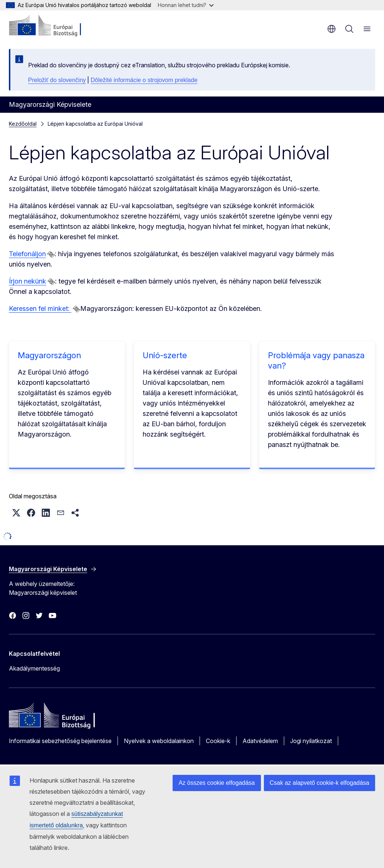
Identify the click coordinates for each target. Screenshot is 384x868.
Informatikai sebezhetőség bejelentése (60, 741)
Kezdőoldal (23, 124)
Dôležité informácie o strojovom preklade (144, 80)
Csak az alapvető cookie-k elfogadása (320, 783)
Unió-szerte (165, 355)
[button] (16, 513)
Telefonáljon (27, 254)
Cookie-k (218, 741)
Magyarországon (49, 355)
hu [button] (332, 29)
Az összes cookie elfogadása (217, 783)
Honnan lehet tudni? (186, 5)
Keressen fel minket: (40, 308)
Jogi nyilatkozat (311, 741)
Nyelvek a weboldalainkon (159, 741)
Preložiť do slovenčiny (57, 80)
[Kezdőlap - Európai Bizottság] (54, 26)
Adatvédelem (260, 741)
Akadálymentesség (34, 668)
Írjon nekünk (28, 281)
